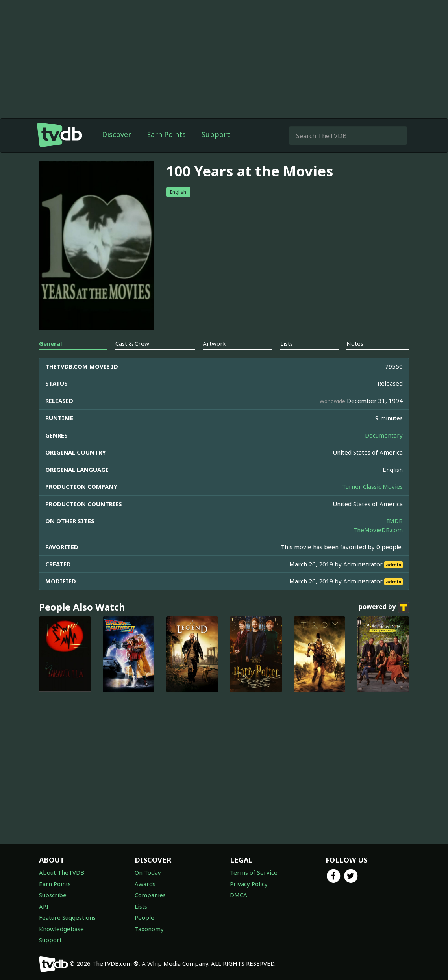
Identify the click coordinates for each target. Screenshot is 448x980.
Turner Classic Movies (372, 486)
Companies (150, 895)
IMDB (395, 521)
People (144, 917)
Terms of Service (254, 872)
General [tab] (50, 343)
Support (216, 134)
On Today (148, 872)
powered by (384, 607)
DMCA (239, 895)
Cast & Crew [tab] (132, 343)
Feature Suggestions (67, 917)
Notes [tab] (355, 343)
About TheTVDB (62, 872)
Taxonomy (149, 929)
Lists (141, 906)
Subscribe (53, 895)
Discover (117, 134)
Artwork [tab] (215, 343)
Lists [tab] (287, 343)
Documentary (384, 435)
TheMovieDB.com (378, 530)
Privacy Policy (249, 884)
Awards (145, 884)
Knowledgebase (61, 929)
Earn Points (166, 134)
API (44, 906)
